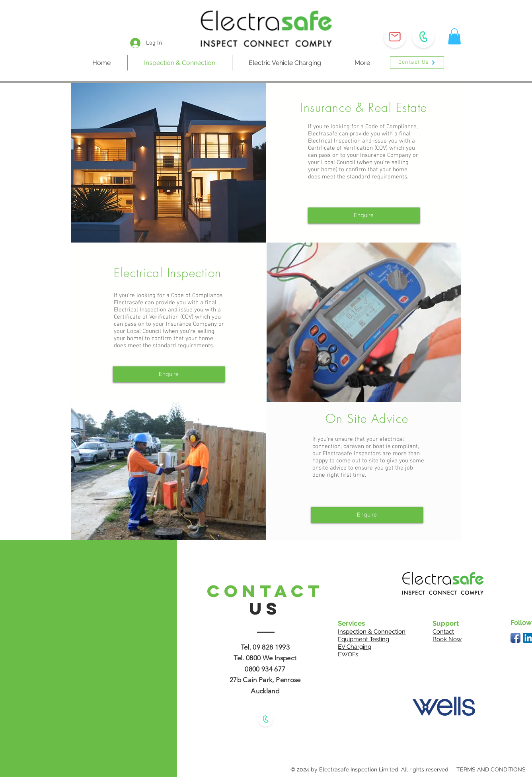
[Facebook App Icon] (515, 638)
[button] (395, 37)
